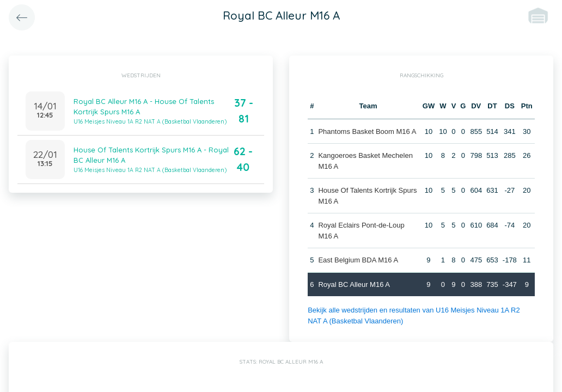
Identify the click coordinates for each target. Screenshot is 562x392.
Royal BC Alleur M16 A (354, 284)
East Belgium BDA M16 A (358, 260)
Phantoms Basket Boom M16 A (367, 131)
